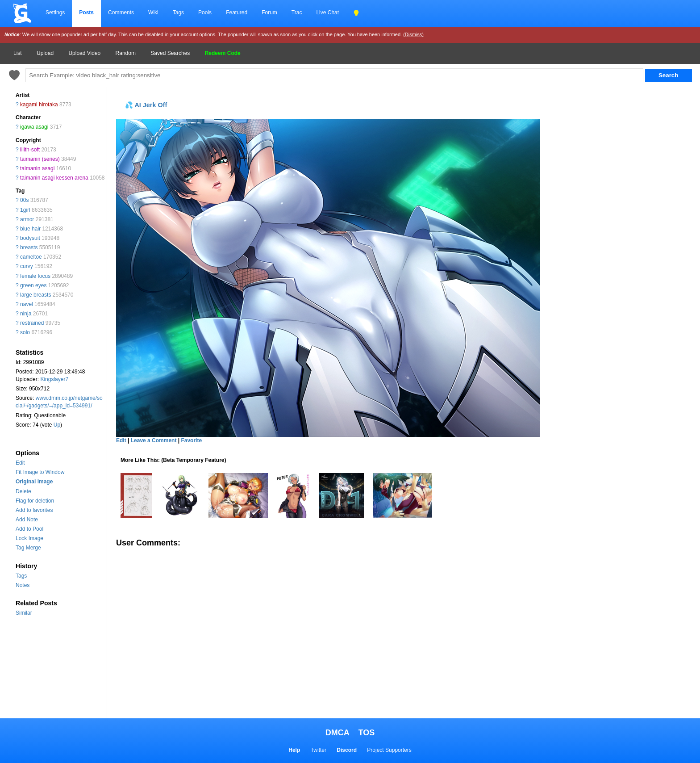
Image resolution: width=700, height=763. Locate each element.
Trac (297, 13)
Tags (178, 13)
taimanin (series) (40, 159)
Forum (269, 13)
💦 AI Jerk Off (146, 105)
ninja (26, 314)
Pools (205, 13)
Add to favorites (34, 510)
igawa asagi (34, 127)
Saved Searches (170, 53)
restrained (32, 323)
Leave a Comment (154, 440)
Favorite (191, 440)
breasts (29, 247)
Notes (23, 585)
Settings (55, 13)
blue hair (30, 229)
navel (27, 304)
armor (27, 219)
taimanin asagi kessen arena (54, 178)
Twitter (319, 750)
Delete (23, 491)
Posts (86, 13)
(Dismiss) (413, 34)
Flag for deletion (35, 501)
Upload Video (84, 53)
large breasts (35, 295)
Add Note (27, 520)
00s (24, 200)
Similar (24, 613)
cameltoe (31, 257)
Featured (237, 13)
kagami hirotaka (39, 105)
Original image (34, 482)
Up (57, 425)
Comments (121, 13)
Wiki (153, 13)
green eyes (33, 285)
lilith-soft (30, 150)
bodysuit (30, 238)
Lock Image (29, 538)
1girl (25, 210)
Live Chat (327, 13)
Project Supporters (389, 750)
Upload (45, 53)
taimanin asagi (37, 168)
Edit (20, 463)
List (18, 53)
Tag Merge (28, 548)
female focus (35, 276)
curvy (27, 266)
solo (25, 332)
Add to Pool (29, 529)
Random (126, 53)
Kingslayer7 (54, 379)
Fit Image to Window (40, 472)
